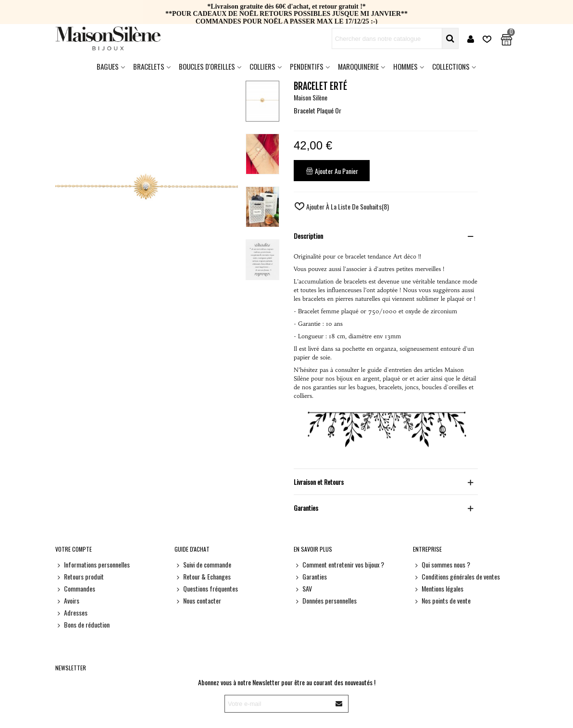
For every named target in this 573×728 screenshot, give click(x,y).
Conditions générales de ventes (456, 576)
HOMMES (405, 66)
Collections (451, 66)
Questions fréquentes (206, 588)
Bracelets (149, 66)
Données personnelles (325, 600)
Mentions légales (438, 588)
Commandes (75, 588)
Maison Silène (311, 97)
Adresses (71, 612)
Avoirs (67, 600)
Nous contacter (198, 600)
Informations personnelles (93, 564)
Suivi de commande (203, 564)
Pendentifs (307, 66)
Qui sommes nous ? (442, 564)
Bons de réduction (82, 624)
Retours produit (80, 576)
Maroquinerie (358, 66)
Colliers (262, 66)
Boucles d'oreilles (207, 66)
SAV (303, 588)
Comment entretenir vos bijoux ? (339, 564)
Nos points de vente (442, 600)
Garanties (310, 576)
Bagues (108, 66)
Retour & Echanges (203, 576)
